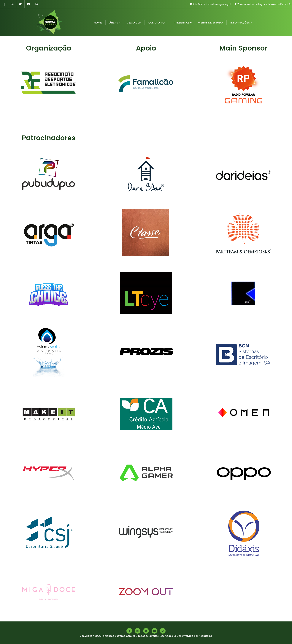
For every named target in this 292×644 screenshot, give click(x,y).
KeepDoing (205, 636)
